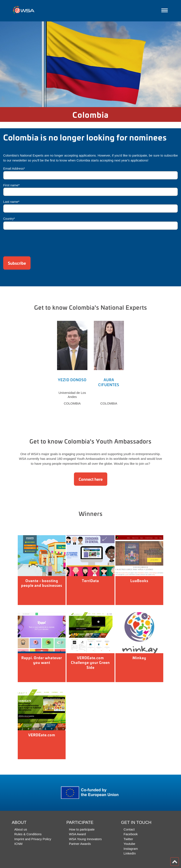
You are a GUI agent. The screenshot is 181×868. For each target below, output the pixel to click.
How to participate (82, 829)
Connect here (91, 479)
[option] (90, 64)
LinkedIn (130, 853)
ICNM (18, 844)
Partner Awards (80, 844)
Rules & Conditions (28, 834)
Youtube (129, 844)
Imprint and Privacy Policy (33, 839)
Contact (129, 829)
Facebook (131, 834)
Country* (9, 219)
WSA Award (77, 834)
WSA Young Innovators (85, 839)
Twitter (128, 839)
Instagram (131, 849)
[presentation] (36, 242)
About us (21, 829)
